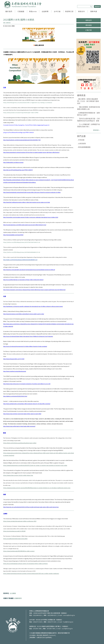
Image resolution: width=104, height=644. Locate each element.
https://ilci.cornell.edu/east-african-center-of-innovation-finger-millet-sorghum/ (25, 564)
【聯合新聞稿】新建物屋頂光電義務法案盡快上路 (88, 108)
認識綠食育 (18, 598)
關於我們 (9, 11)
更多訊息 (96, 130)
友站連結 (33, 635)
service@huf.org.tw (69, 615)
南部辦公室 (69, 11)
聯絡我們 (97, 6)
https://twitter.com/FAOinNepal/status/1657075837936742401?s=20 (22, 242)
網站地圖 (39, 635)
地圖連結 (64, 613)
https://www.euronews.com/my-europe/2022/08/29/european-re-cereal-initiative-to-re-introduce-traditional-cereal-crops (37, 488)
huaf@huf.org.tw (68, 622)
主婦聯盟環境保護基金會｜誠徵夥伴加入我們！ (88, 114)
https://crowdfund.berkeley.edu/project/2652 (15, 539)
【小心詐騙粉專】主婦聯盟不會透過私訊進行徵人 (88, 125)
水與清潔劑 (82, 143)
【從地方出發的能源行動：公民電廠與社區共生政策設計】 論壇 (88, 120)
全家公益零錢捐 (47, 637)
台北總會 (13, 593)
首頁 (4, 23)
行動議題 (21, 11)
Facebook (52, 635)
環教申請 (94, 11)
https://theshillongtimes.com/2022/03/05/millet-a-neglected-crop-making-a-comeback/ (28, 103)
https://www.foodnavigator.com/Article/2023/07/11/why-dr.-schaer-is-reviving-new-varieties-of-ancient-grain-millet (35, 465)
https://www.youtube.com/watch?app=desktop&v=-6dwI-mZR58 (21, 113)
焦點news (33, 11)
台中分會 (57, 11)
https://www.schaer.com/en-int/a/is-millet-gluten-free (18, 475)
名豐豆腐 (39, 637)
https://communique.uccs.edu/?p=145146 (14, 531)
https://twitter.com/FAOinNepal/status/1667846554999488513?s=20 (22, 252)
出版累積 (45, 11)
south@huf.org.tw (67, 629)
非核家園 (81, 140)
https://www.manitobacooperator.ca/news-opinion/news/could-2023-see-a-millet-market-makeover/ (31, 573)
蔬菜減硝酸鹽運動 (84, 147)
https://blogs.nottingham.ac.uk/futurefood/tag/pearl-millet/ (20, 443)
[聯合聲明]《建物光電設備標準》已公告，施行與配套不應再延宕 (88, 101)
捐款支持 (81, 11)
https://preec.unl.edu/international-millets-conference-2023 (20, 521)
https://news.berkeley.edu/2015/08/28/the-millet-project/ (19, 551)
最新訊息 (8, 23)
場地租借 (89, 25)
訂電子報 (89, 30)
